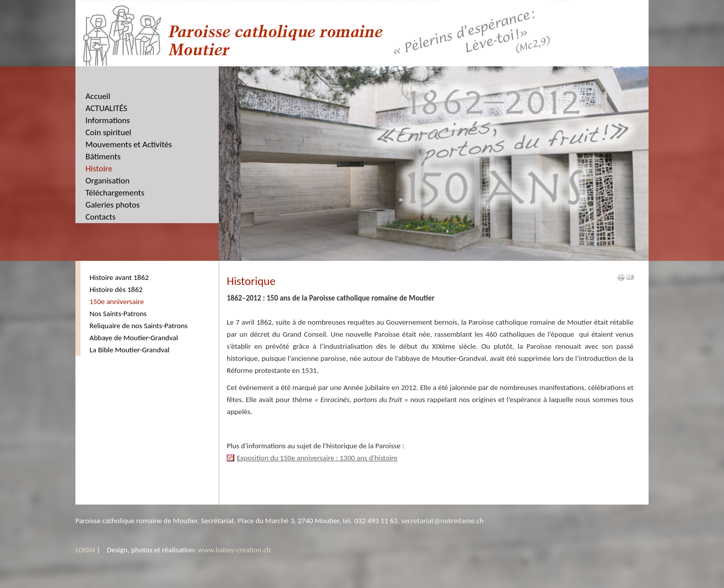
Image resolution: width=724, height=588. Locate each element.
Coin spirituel (108, 132)
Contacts (101, 217)
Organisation (108, 181)
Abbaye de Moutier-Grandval (134, 338)
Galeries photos (113, 205)
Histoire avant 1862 (119, 277)
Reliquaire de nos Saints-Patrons (139, 326)
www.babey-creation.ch (234, 550)
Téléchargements (115, 193)
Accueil (98, 96)
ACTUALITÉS (106, 108)
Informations (108, 120)
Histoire (99, 169)
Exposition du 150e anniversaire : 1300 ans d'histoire (317, 458)
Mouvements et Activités (129, 144)
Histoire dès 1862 (116, 289)
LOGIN (85, 550)
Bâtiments (103, 157)
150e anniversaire (117, 302)
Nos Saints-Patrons (118, 314)
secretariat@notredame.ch (442, 521)
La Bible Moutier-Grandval (129, 350)
